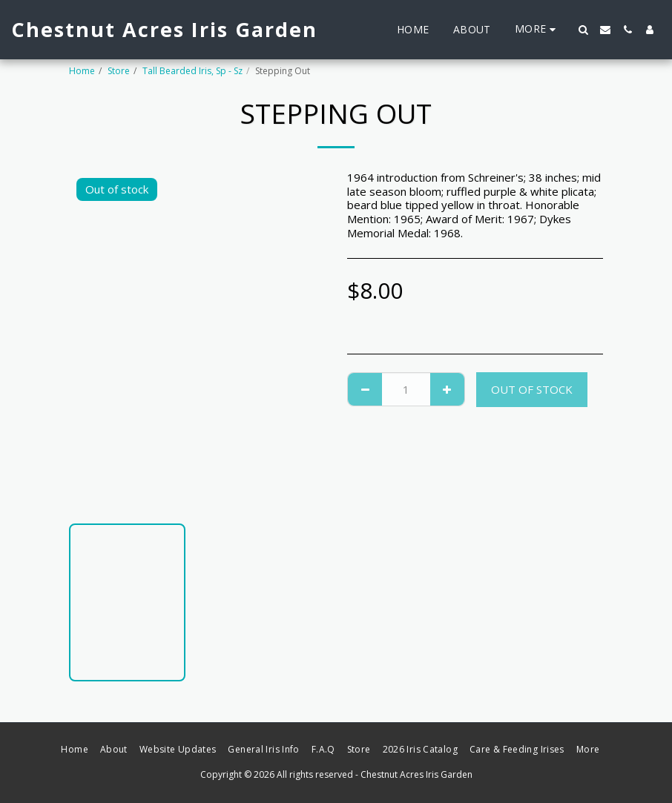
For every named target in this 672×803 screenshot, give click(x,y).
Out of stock (532, 389)
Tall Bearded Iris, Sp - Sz (192, 71)
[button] (583, 30)
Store (119, 71)
